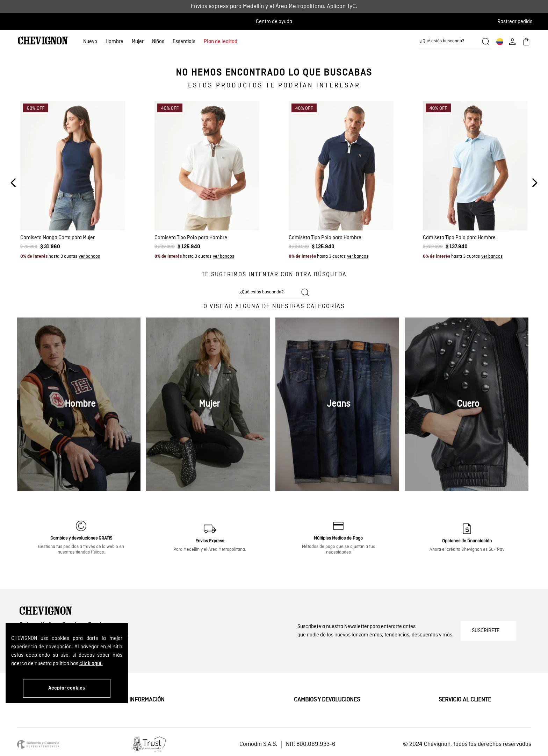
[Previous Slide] (13, 183)
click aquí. (91, 664)
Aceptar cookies (67, 688)
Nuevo (90, 42)
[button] (517, 22)
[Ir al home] (43, 41)
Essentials (184, 42)
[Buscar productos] (486, 42)
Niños (158, 42)
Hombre (114, 42)
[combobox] (455, 42)
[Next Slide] (535, 183)
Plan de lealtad (221, 42)
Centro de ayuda (274, 22)
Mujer (138, 42)
